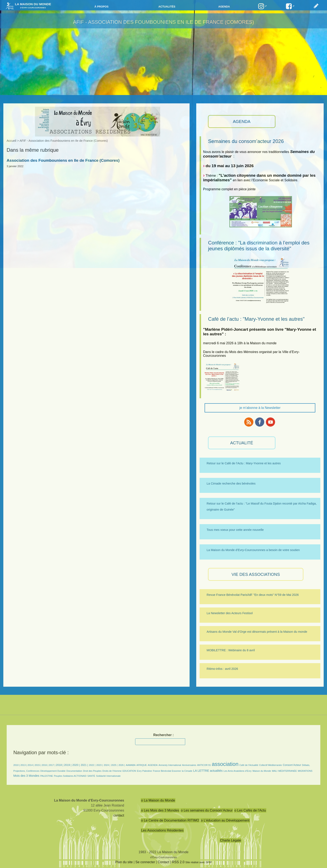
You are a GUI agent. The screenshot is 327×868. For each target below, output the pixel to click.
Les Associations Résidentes (162, 830)
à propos (102, 7)
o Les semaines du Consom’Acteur (207, 810)
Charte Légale (231, 840)
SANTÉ (91, 776)
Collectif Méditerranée (271, 765)
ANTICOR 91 (204, 765)
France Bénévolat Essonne (167, 771)
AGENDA (241, 121)
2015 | (38, 765)
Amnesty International (170, 765)
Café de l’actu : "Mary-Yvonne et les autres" (256, 319)
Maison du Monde (262, 771)
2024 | (107, 765)
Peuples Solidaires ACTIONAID (70, 776)
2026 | (122, 765)
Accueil (11, 141)
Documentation (74, 771)
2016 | (45, 765)
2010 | (17, 765)
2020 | (76, 765)
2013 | (24, 765)
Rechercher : (163, 735)
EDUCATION (129, 771)
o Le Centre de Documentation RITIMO (170, 820)
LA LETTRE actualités (208, 771)
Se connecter (145, 862)
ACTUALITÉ (242, 443)
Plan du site (124, 862)
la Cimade (187, 771)
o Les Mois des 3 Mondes (160, 810)
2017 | (52, 765)
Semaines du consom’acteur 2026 (246, 141)
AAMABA (131, 765)
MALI (275, 771)
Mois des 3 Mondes (26, 776)
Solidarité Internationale (108, 776)
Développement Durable (53, 771)
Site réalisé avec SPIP (199, 862)
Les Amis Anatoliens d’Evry (238, 771)
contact (119, 815)
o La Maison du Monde (158, 800)
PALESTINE (47, 776)
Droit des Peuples (92, 771)
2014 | (31, 765)
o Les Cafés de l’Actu (250, 810)
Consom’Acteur (292, 765)
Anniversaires (189, 765)
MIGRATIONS (305, 771)
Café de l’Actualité (249, 765)
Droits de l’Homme (112, 771)
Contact (164, 862)
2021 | (84, 765)
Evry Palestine (145, 771)
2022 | (92, 765)
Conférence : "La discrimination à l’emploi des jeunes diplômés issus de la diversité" (259, 246)
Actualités (167, 7)
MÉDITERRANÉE (288, 771)
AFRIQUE (142, 765)
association (225, 764)
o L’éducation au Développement (225, 820)
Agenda (224, 7)
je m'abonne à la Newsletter (260, 408)
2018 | (60, 765)
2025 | (114, 765)
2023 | (100, 765)
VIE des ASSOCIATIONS (256, 574)
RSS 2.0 (178, 862)
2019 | (68, 765)
